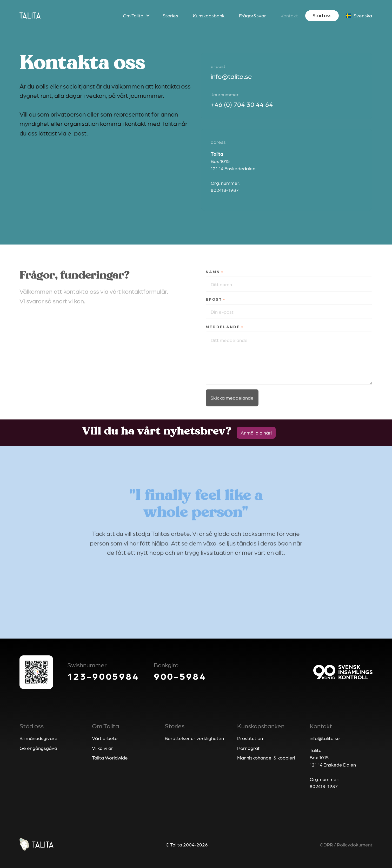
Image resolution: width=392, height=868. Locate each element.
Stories (170, 15)
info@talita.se (232, 76)
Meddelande (223, 337)
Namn (213, 282)
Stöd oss (322, 15)
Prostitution (250, 738)
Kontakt (289, 15)
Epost (214, 310)
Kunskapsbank (209, 15)
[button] (135, 16)
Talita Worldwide (110, 757)
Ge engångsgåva (38, 748)
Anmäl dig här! (256, 432)
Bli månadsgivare (38, 738)
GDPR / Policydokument (346, 844)
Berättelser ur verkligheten (194, 738)
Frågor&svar (253, 15)
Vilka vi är (102, 748)
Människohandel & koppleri (266, 757)
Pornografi (249, 748)
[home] (30, 16)
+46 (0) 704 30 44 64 (243, 104)
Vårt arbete (105, 738)
